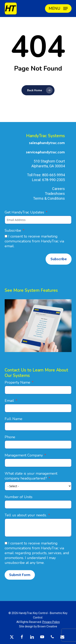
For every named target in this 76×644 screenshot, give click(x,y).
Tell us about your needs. (26, 515)
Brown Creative (47, 626)
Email (9, 401)
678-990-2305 (54, 180)
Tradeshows (55, 194)
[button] (58, 8)
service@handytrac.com (45, 152)
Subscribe (13, 230)
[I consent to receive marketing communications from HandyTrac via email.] (6, 236)
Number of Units (19, 497)
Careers (58, 189)
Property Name (17, 382)
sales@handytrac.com (47, 143)
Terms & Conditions (49, 198)
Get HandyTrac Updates (24, 212)
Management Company (24, 455)
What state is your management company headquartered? (31, 476)
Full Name (13, 419)
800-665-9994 (54, 175)
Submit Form (20, 575)
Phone (10, 437)
